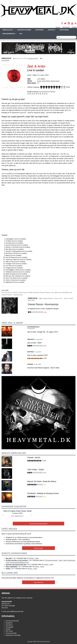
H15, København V (17, 516)
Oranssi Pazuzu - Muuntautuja (43, 304)
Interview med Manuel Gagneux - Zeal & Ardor (43, 368)
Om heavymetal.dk (12, 621)
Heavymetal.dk (38, 10)
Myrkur (8, 568)
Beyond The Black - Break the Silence (42, 481)
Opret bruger (66, 27)
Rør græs (9, 558)
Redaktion (9, 623)
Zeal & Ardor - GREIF (35, 343)
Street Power (21, 511)
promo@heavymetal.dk (15, 611)
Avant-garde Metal (44, 81)
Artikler (8, 629)
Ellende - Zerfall (34, 457)
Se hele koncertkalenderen (38, 524)
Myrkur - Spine (34, 558)
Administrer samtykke (13, 635)
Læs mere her (38, 582)
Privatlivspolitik (11, 633)
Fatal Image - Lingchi (36, 469)
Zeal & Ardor (36, 66)
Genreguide (9, 627)
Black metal (55, 81)
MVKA (29, 75)
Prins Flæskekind (11, 566)
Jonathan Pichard (33, 58)
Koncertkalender (24, 30)
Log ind (58, 27)
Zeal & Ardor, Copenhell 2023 (38, 355)
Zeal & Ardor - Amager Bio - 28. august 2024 (43, 332)
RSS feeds (9, 631)
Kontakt (74, 27)
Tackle (29, 511)
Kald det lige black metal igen (16, 564)
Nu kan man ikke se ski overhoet (17, 560)
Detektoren (64, 30)
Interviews (39, 30)
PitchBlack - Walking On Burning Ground (43, 493)
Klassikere (9, 625)
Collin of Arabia (9, 511)
